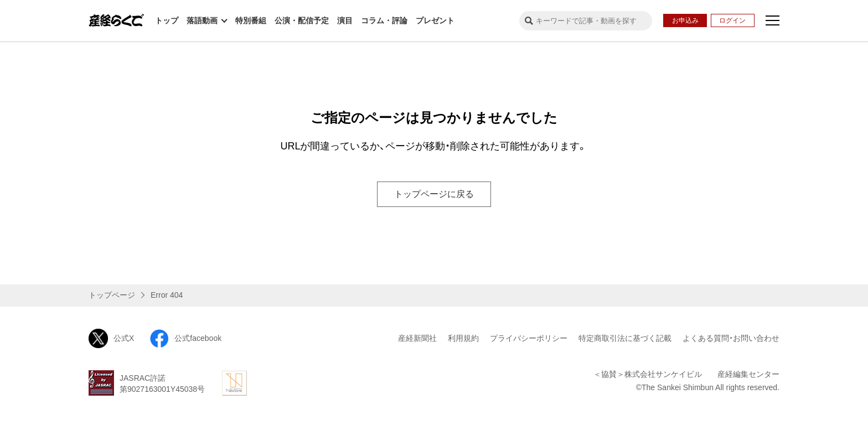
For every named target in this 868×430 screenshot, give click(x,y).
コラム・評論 (384, 20)
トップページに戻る (434, 194)
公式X (111, 338)
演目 (345, 20)
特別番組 (251, 20)
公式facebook (185, 338)
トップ (167, 20)
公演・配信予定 (302, 20)
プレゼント (435, 20)
